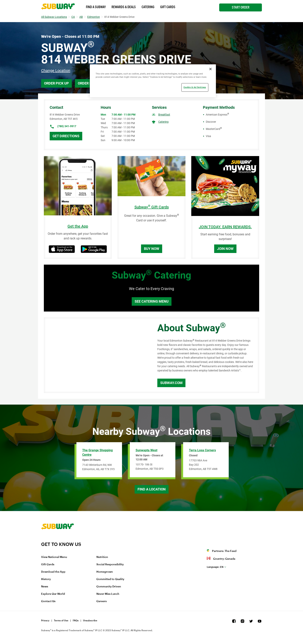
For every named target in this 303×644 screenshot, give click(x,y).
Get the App (78, 226)
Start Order (241, 7)
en (215, 567)
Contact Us (48, 601)
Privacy (45, 621)
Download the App (53, 572)
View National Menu (54, 557)
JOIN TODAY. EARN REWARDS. (225, 227)
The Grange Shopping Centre (97, 452)
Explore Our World (53, 594)
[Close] (210, 69)
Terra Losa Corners (202, 450)
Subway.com (171, 383)
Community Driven (109, 587)
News (45, 587)
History (46, 579)
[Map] (96, 355)
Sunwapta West (146, 450)
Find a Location (152, 489)
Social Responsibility (110, 565)
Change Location (56, 71)
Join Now (225, 249)
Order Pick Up (56, 83)
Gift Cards (168, 7)
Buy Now (152, 249)
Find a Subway (96, 7)
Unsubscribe (90, 621)
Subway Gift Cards (152, 207)
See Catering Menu (152, 301)
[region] (153, 81)
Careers (102, 601)
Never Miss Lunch (108, 594)
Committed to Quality (110, 579)
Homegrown (105, 572)
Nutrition (102, 557)
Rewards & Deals (124, 7)
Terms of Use (61, 621)
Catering (148, 7)
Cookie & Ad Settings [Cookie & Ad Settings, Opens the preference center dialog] (195, 87)
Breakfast (164, 115)
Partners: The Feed (224, 551)
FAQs (76, 621)
